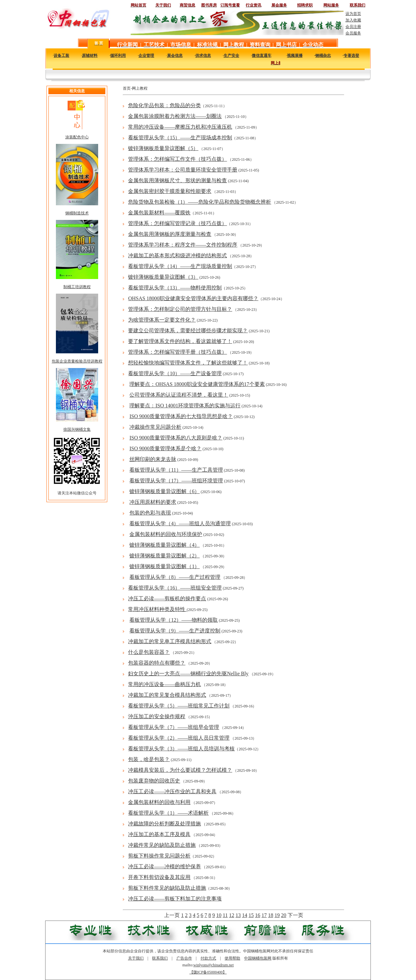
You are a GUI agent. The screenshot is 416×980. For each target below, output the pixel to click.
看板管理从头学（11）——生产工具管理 (176, 470)
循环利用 (118, 56)
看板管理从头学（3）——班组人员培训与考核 (181, 749)
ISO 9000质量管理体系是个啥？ (165, 448)
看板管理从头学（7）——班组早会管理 (174, 727)
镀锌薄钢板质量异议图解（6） (164, 491)
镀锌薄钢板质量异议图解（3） (163, 277)
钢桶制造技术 (77, 213)
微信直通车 (262, 56)
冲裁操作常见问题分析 (155, 427)
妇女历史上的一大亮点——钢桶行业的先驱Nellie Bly (188, 674)
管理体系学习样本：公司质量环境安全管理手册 (183, 170)
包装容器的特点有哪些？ (157, 663)
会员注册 (353, 27)
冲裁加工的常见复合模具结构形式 (167, 695)
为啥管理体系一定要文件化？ (162, 320)
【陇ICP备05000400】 (208, 972)
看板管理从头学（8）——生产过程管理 (175, 577)
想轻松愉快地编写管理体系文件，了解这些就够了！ (188, 363)
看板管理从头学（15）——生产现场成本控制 (180, 138)
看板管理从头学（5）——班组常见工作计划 (179, 706)
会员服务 (353, 33)
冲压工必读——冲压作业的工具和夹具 (172, 791)
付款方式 (208, 958)
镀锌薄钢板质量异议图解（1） (164, 566)
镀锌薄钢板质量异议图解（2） (164, 556)
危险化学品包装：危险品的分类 (164, 105)
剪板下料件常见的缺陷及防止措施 (167, 888)
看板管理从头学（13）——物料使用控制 (175, 288)
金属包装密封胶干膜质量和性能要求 (170, 191)
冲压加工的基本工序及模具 (159, 834)
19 (277, 915)
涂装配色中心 (77, 137)
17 (264, 915)
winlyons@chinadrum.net (214, 965)
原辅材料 (90, 56)
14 (245, 915)
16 (258, 915)
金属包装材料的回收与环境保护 (166, 534)
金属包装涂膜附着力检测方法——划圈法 (175, 116)
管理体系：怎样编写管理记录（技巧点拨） (177, 223)
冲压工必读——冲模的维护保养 (164, 866)
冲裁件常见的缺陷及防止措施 (162, 845)
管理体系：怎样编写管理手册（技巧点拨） (177, 352)
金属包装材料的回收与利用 (159, 802)
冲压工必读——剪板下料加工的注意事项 (175, 899)
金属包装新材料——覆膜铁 (159, 213)
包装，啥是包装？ (149, 759)
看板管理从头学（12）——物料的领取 (174, 620)
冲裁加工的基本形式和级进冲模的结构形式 (177, 255)
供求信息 (203, 56)
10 (219, 915)
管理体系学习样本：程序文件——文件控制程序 (183, 245)
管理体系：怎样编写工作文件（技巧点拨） (177, 159)
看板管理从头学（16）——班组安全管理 (175, 588)
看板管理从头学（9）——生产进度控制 (175, 631)
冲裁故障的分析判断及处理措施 (164, 824)
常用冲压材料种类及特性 (157, 609)
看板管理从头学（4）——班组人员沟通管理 (180, 523)
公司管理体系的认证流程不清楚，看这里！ (179, 395)
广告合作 (184, 958)
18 (271, 915)
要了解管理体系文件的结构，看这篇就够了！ (180, 341)
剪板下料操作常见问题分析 (159, 856)
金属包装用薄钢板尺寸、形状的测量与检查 (177, 180)
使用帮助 (232, 958)
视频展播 (295, 56)
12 (232, 915)
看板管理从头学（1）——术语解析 (168, 813)
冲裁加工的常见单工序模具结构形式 (170, 641)
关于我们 (136, 958)
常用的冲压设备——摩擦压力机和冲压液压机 (180, 127)
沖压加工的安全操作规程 (157, 716)
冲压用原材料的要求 (153, 502)
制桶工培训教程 (77, 287)
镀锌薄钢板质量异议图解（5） (163, 148)
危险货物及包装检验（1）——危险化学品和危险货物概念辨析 (200, 202)
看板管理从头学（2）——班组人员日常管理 (179, 738)
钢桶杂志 (323, 56)
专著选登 (351, 56)
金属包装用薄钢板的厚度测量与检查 (170, 234)
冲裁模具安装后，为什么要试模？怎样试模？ (180, 770)
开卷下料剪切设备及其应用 (159, 877)
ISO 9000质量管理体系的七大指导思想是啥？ (181, 416)
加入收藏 (353, 20)
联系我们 (160, 958)
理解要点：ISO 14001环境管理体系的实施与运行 (185, 406)
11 (225, 915)
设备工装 (61, 56)
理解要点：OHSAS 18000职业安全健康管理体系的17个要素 (197, 384)
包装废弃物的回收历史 (154, 781)
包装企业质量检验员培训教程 (77, 361)
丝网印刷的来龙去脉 (153, 459)
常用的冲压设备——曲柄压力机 (164, 684)
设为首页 (353, 14)
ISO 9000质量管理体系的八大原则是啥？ (176, 438)
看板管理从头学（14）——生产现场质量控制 (180, 266)
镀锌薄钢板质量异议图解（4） (164, 545)
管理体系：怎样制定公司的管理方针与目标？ (180, 309)
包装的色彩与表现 (150, 513)
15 (251, 915)
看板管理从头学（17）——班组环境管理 (176, 481)
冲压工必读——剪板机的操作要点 (167, 598)
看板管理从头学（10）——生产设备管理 (175, 373)
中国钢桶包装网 (258, 958)
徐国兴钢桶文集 (77, 429)
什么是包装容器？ (149, 652)
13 (238, 915)
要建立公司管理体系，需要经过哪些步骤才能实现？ (188, 331)
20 (284, 915)
